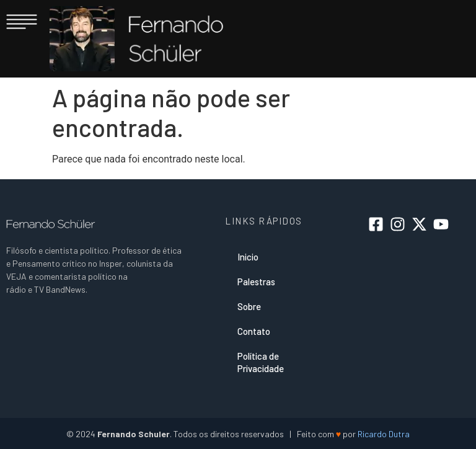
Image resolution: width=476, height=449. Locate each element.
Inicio (248, 257)
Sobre (249, 306)
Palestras (256, 282)
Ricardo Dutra (384, 434)
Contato (254, 331)
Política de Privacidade (261, 362)
